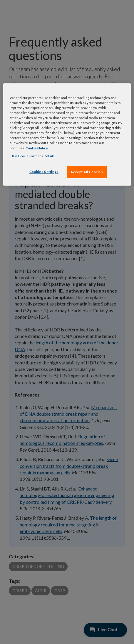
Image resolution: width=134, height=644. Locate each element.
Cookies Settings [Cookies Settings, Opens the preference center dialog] (44, 172)
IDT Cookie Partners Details (33, 156)
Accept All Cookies (87, 172)
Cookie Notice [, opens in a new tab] (37, 148)
